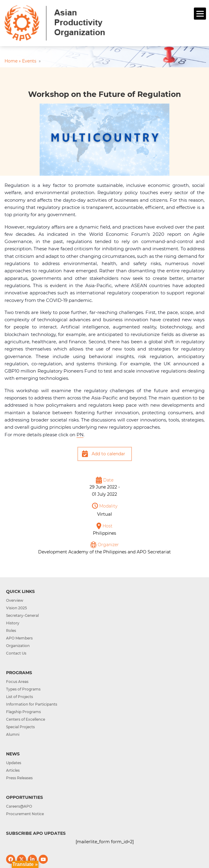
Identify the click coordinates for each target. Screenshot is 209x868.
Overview (15, 600)
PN (80, 435)
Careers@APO (19, 806)
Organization (18, 646)
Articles (13, 770)
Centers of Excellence (26, 719)
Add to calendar (108, 454)
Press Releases (19, 778)
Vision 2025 (16, 608)
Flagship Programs (23, 712)
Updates (14, 763)
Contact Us (16, 653)
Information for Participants (32, 704)
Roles (11, 631)
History (13, 623)
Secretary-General (22, 615)
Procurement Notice (25, 814)
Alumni (13, 734)
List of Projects (20, 697)
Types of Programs (23, 689)
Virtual (104, 514)
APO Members (19, 638)
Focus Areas (17, 682)
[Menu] (200, 14)
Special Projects (20, 727)
